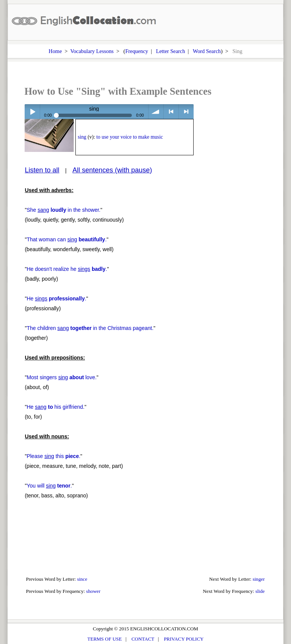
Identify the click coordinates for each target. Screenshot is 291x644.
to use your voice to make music (130, 137)
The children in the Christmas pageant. (90, 328)
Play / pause (32, 112)
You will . (49, 486)
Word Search (207, 51)
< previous (171, 112)
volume (156, 112)
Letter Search (171, 51)
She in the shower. (63, 210)
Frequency (137, 51)
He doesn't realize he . (67, 269)
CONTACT (143, 639)
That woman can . (66, 239)
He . (56, 299)
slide (260, 591)
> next (186, 112)
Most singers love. (61, 377)
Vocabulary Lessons (92, 51)
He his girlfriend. (56, 407)
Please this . (53, 456)
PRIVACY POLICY (184, 639)
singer (259, 579)
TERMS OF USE (105, 639)
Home (55, 51)
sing (82, 137)
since (82, 579)
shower (93, 591)
